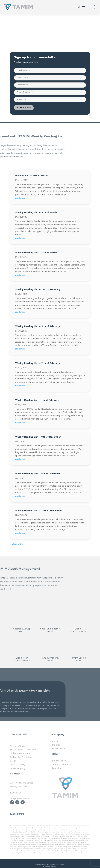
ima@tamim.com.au (20, 811)
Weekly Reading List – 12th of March (36, 253)
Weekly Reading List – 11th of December (38, 437)
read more (20, 198)
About (55, 748)
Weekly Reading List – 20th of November (39, 511)
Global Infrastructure (20, 770)
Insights (56, 752)
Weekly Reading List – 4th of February (37, 400)
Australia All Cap (18, 762)
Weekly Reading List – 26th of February (38, 290)
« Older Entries (17, 544)
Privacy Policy (59, 768)
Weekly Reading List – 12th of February (38, 363)
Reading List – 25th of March (32, 176)
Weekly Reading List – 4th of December (38, 474)
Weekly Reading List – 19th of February (38, 326)
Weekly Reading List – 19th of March (36, 213)
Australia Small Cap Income (23, 766)
